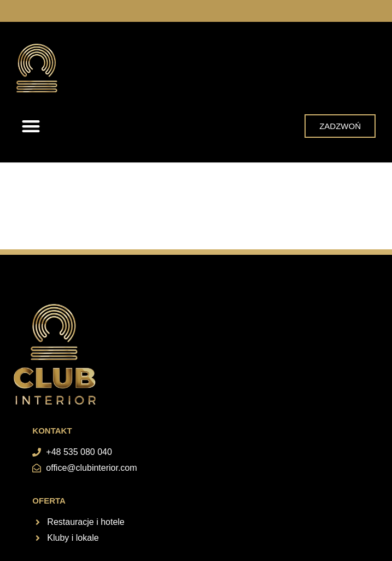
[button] (31, 126)
